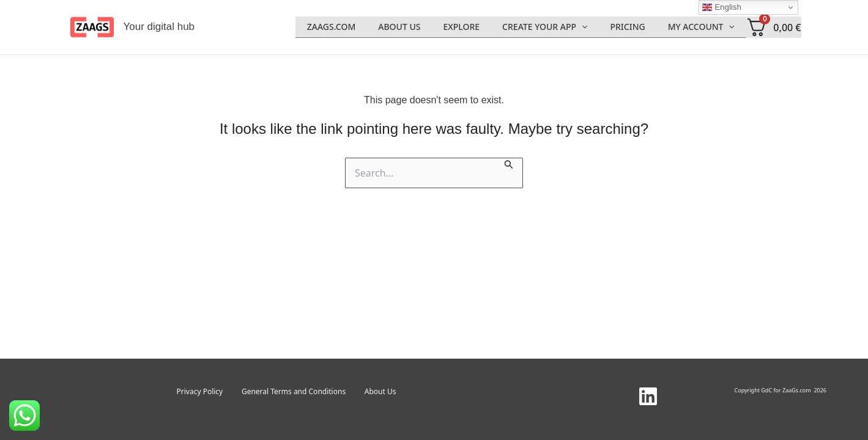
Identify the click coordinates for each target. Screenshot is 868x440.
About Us (424, 27)
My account (704, 27)
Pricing (636, 27)
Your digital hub (159, 27)
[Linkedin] (648, 396)
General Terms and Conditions (294, 391)
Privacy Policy (211, 391)
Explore (481, 27)
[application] (596, 27)
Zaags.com (362, 27)
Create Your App (559, 27)
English (721, 7)
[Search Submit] (509, 163)
